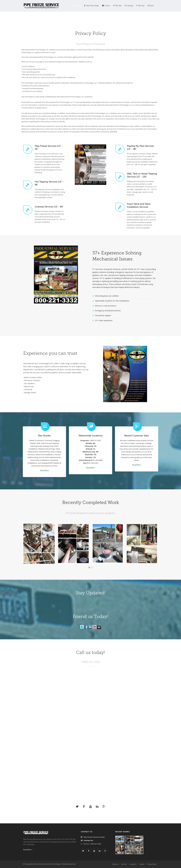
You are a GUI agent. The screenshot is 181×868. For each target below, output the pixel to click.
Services (124, 864)
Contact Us (88, 840)
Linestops (129, 6)
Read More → (28, 850)
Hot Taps (117, 6)
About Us (115, 864)
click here (114, 132)
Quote (151, 6)
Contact (106, 6)
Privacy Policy (152, 864)
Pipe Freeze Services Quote (94, 837)
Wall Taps (140, 6)
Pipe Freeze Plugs (91, 6)
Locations (133, 864)
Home (78, 6)
